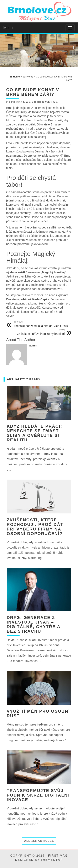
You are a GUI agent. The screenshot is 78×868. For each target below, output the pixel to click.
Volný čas (51, 102)
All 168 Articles (39, 841)
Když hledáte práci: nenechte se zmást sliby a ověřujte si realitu (34, 433)
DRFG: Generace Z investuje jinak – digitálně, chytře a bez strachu (33, 624)
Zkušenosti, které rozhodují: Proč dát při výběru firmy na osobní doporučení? (35, 527)
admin (29, 102)
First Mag (58, 856)
